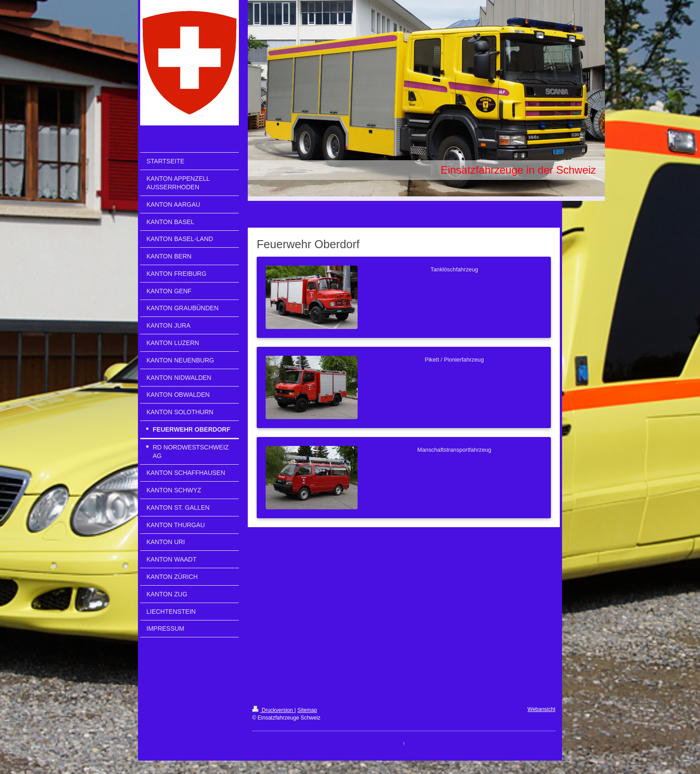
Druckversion (273, 710)
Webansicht (542, 709)
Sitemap (307, 710)
